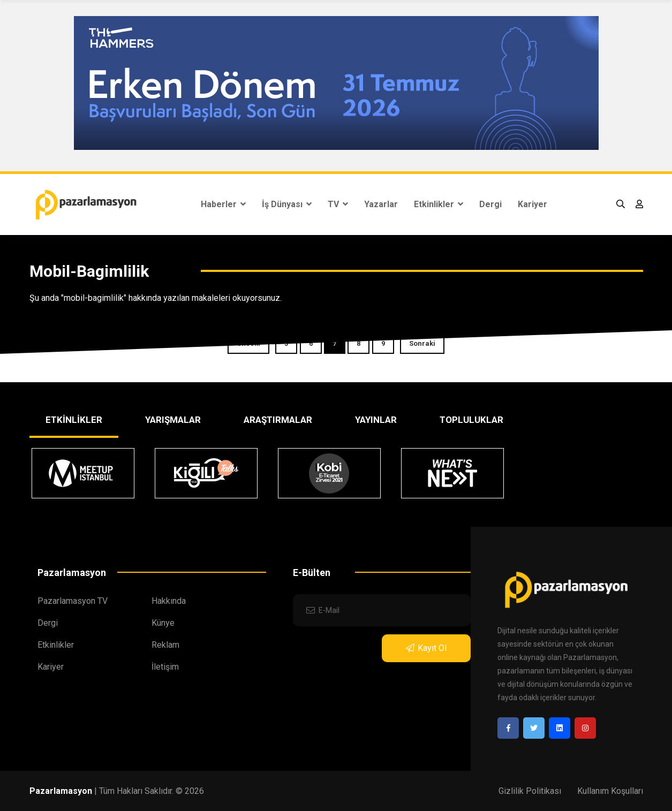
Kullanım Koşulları (610, 791)
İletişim (165, 667)
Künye (163, 623)
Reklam (165, 645)
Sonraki (422, 343)
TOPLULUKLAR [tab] (471, 420)
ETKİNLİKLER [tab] (74, 420)
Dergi (490, 204)
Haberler (223, 204)
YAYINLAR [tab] (376, 420)
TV (338, 204)
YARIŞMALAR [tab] (173, 420)
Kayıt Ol (426, 648)
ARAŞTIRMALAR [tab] (278, 420)
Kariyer (533, 204)
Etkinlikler (439, 204)
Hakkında (169, 601)
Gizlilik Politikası (530, 791)
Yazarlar (381, 204)
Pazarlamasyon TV (73, 601)
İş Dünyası (287, 204)
